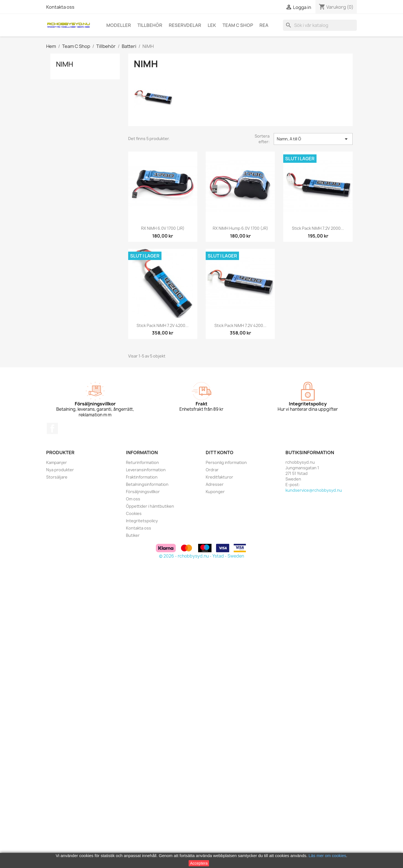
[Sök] (320, 25)
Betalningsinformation (147, 484)
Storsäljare (57, 477)
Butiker (133, 535)
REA (264, 25)
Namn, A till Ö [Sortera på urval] (313, 139)
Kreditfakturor (219, 477)
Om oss (133, 499)
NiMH (65, 64)
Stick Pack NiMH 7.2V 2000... (318, 228)
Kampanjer (57, 462)
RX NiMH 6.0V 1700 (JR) (163, 228)
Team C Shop (238, 25)
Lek (212, 25)
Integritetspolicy (142, 521)
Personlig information (226, 462)
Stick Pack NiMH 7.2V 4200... (163, 325)
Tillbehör (150, 25)
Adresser (215, 484)
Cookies (134, 513)
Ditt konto (220, 452)
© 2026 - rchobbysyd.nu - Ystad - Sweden (201, 556)
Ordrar (212, 470)
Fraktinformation (142, 477)
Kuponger (215, 492)
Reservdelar (185, 25)
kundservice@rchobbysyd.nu (314, 490)
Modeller (119, 25)
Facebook (52, 428)
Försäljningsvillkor (143, 492)
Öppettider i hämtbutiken (150, 506)
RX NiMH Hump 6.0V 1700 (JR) (240, 228)
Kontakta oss (60, 7)
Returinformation (142, 462)
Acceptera (199, 863)
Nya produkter (60, 470)
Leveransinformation (146, 470)
